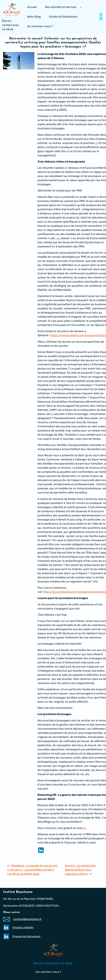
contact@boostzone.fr (28, 919)
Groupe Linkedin (23, 927)
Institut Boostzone (18, 892)
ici (84, 828)
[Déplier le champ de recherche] (101, 17)
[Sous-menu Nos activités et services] (81, 7)
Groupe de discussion (27, 936)
